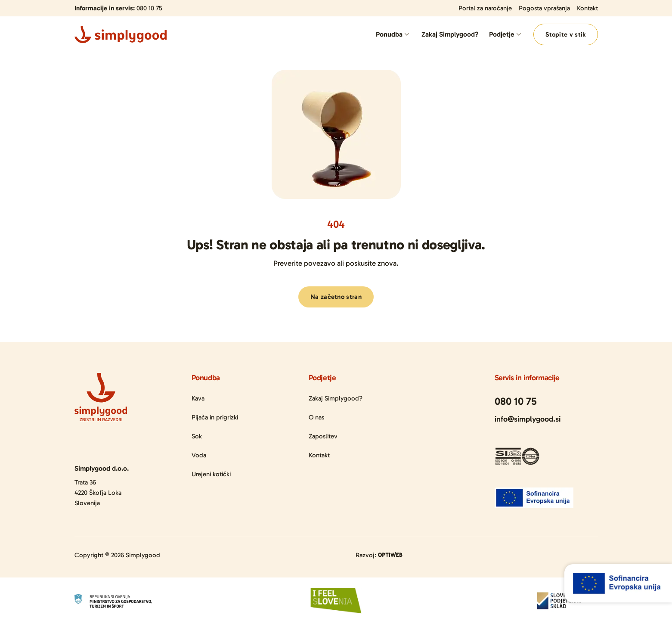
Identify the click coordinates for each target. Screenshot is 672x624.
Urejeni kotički (211, 474)
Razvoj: (379, 555)
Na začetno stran (336, 297)
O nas (316, 417)
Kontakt (587, 8)
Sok (197, 436)
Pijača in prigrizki (215, 417)
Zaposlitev (323, 436)
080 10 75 (149, 8)
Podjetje (502, 34)
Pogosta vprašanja (544, 8)
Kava (198, 398)
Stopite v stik (565, 34)
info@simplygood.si (528, 419)
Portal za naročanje (485, 8)
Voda (199, 455)
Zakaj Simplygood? (450, 34)
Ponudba (389, 34)
